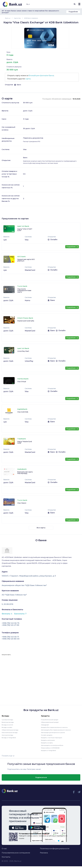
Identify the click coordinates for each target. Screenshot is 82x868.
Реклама (44, 853)
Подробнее (73, 12)
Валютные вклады (8, 722)
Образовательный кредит (50, 722)
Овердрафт (45, 725)
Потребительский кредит (50, 720)
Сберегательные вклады (10, 730)
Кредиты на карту (47, 743)
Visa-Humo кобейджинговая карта (24, 290)
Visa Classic (22, 503)
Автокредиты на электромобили (52, 745)
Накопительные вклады (10, 732)
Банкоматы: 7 (20, 614)
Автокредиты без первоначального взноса (56, 730)
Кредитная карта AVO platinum (26, 260)
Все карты (41, 528)
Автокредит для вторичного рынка (53, 732)
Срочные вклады (7, 735)
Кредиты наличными (48, 740)
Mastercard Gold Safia (26, 321)
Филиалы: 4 (7, 614)
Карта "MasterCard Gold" (25, 442)
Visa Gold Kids (23, 412)
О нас (4, 849)
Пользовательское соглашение (16, 853)
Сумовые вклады (7, 720)
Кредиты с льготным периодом (52, 738)
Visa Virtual (22, 382)
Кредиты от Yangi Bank (48, 750)
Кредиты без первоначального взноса (54, 727)
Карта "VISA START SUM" (25, 230)
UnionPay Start (23, 351)
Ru (28, 4)
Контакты (6, 857)
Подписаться (41, 777)
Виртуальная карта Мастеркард (25, 473)
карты (28, 79)
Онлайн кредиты (47, 735)
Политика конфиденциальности (55, 849)
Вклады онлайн (7, 727)
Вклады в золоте (7, 725)
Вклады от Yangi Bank (9, 738)
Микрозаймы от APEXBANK (50, 748)
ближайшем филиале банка (41, 76)
